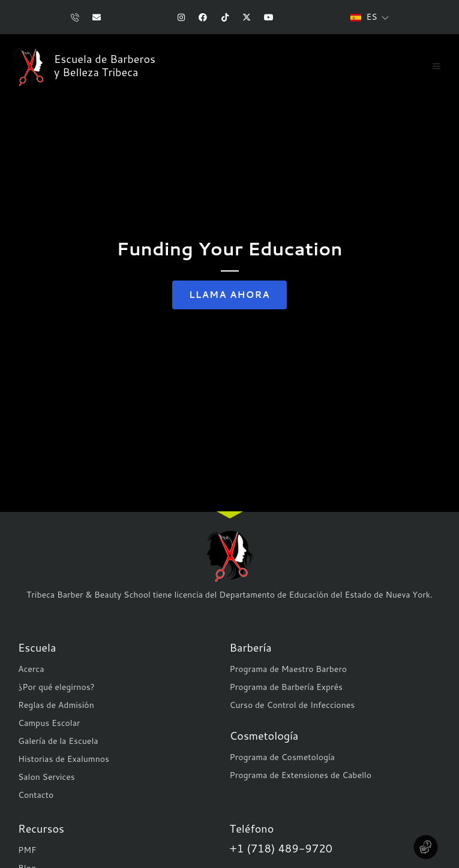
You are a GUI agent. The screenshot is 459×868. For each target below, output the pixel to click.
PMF (27, 850)
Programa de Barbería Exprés (286, 687)
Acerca (31, 669)
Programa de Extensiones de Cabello (301, 775)
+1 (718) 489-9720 (281, 848)
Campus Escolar (49, 723)
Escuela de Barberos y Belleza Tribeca (105, 66)
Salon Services (46, 777)
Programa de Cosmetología (282, 757)
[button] (436, 67)
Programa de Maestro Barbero (289, 669)
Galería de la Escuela (58, 741)
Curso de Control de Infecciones (292, 705)
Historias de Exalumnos (64, 759)
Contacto (36, 795)
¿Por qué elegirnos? (56, 687)
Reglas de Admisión (56, 705)
